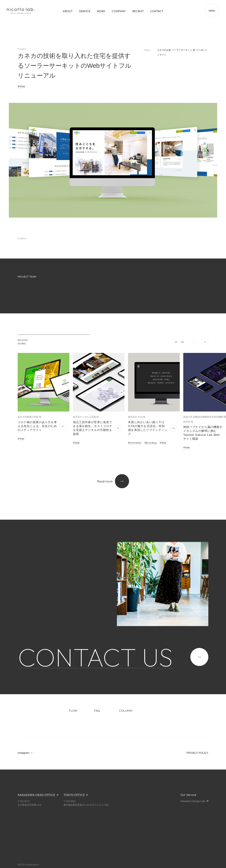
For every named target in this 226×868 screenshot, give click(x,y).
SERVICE (85, 11)
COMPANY (119, 11)
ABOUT (68, 11)
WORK (101, 11)
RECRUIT (138, 11)
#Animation (135, 443)
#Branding (151, 443)
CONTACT (157, 11)
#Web (21, 86)
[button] (205, 342)
